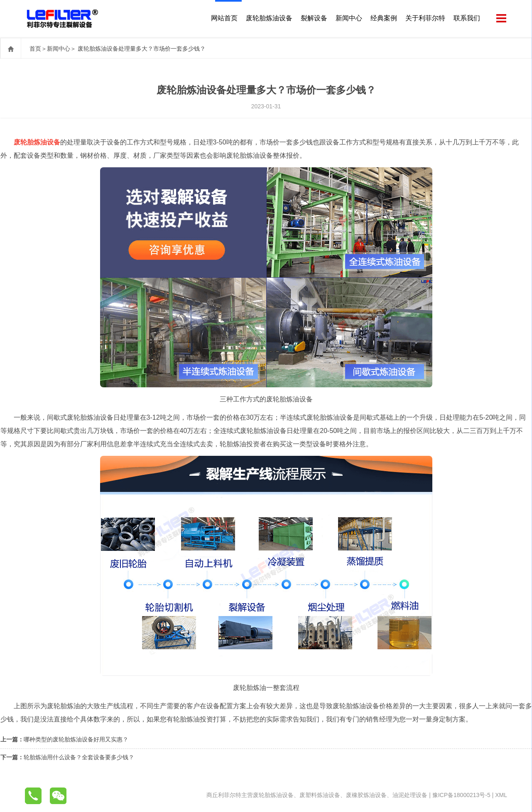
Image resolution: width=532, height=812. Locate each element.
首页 (35, 49)
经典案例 (383, 18)
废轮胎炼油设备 (268, 18)
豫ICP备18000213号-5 (461, 795)
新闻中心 (348, 18)
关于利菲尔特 (424, 18)
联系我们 (466, 18)
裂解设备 (313, 18)
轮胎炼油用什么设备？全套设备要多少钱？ (79, 757)
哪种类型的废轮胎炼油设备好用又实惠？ (76, 739)
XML (501, 795)
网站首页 (223, 18)
